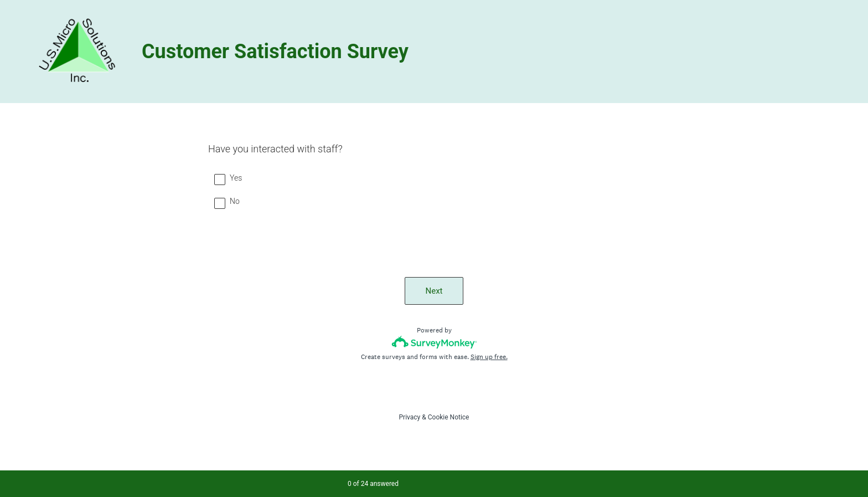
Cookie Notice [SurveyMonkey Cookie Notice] (449, 417)
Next (434, 291)
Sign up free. (489, 357)
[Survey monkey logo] (434, 342)
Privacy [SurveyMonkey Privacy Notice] (410, 417)
